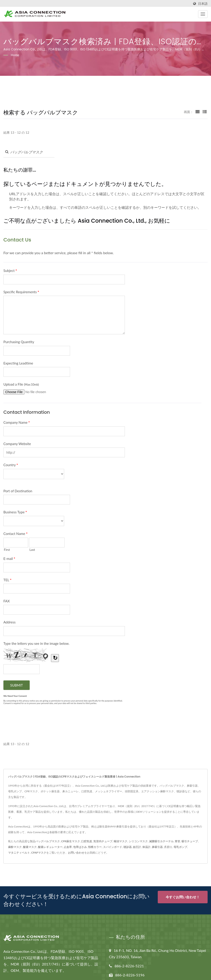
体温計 (146, 847)
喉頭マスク (121, 841)
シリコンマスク (138, 841)
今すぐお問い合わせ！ (183, 897)
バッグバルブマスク (48, 841)
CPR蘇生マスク (71, 841)
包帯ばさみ (80, 847)
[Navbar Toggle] (203, 14)
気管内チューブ (103, 841)
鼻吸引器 (157, 847)
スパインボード (113, 847)
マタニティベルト (19, 853)
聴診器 (128, 847)
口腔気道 (87, 841)
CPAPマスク (39, 853)
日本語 (203, 4)
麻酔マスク (15, 847)
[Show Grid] (198, 112)
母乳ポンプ (180, 847)
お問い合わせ (76, 853)
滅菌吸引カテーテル (161, 841)
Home (15, 55)
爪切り (168, 847)
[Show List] (205, 112)
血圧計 (137, 847)
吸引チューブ (190, 841)
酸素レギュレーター (50, 847)
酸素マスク (30, 847)
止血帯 (68, 847)
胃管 (177, 841)
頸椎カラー (95, 847)
